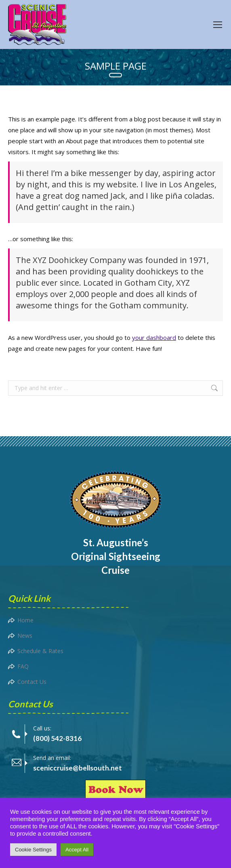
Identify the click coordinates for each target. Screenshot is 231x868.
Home (25, 620)
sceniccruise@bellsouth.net (78, 768)
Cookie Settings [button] (33, 850)
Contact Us (32, 682)
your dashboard (154, 337)
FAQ (23, 666)
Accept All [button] (77, 850)
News (25, 636)
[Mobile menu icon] (218, 25)
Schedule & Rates (40, 651)
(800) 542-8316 (57, 738)
